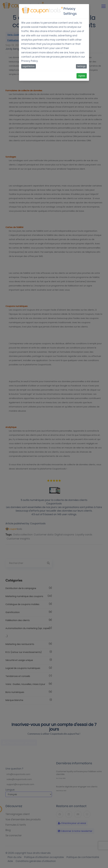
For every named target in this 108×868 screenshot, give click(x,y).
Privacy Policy (30, 61)
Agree (82, 76)
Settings (81, 66)
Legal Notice (29, 66)
